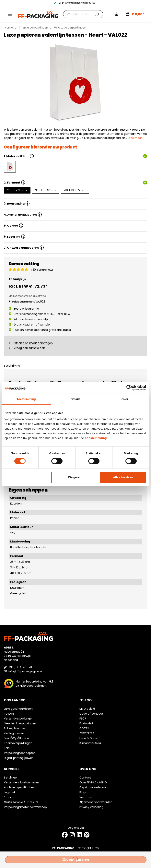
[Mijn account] (116, 14)
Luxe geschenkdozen (18, 709)
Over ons (88, 769)
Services (12, 769)
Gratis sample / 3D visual (21, 802)
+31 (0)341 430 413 (19, 667)
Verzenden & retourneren (21, 782)
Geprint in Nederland (93, 787)
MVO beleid (87, 709)
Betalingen (11, 778)
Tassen (9, 714)
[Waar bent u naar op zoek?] (77, 14)
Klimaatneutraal (90, 743)
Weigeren (75, 477)
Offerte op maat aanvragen (33, 343)
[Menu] (10, 14)
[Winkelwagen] (135, 14)
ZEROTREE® (87, 733)
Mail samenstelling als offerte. (28, 296)
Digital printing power (18, 758)
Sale (7, 748)
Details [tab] (75, 399)
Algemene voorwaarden (96, 802)
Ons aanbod (15, 700)
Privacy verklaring (91, 807)
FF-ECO (86, 700)
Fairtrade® (86, 723)
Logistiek (10, 792)
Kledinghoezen (14, 733)
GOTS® (84, 728)
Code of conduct (91, 714)
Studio (8, 797)
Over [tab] (125, 399)
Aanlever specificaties (19, 787)
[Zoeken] (97, 14)
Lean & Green (89, 738)
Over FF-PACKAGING (93, 782)
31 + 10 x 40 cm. (46, 190)
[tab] (12, 366)
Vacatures (87, 797)
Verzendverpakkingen (19, 719)
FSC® (83, 719)
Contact (85, 778)
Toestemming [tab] (26, 399)
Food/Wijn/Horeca (16, 738)
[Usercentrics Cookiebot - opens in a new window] (129, 388)
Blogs (83, 792)
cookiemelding (96, 438)
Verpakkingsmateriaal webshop (25, 807)
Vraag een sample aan (29, 348)
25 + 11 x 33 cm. (17, 190)
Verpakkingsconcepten (20, 753)
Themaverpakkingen (18, 743)
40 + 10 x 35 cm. (75, 190)
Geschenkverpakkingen (20, 723)
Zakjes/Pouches (15, 728)
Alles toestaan (123, 477)
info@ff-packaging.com (23, 671)
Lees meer (135, 138)
